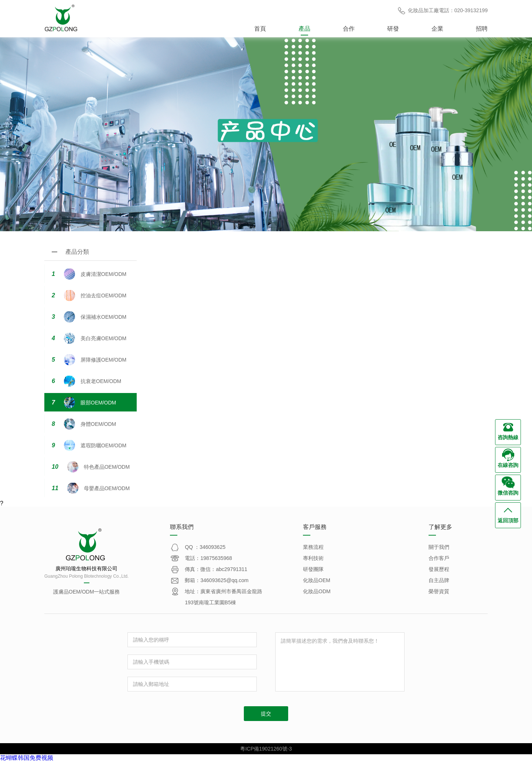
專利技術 (313, 558)
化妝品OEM (317, 580)
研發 (393, 29)
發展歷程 (439, 569)
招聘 (482, 29)
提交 (266, 714)
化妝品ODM (317, 591)
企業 (437, 29)
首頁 (260, 29)
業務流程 (313, 547)
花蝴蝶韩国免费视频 (27, 758)
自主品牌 (439, 580)
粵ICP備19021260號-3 (266, 749)
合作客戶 (439, 558)
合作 (349, 29)
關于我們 (439, 547)
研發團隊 (313, 569)
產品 (304, 29)
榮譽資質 (439, 591)
